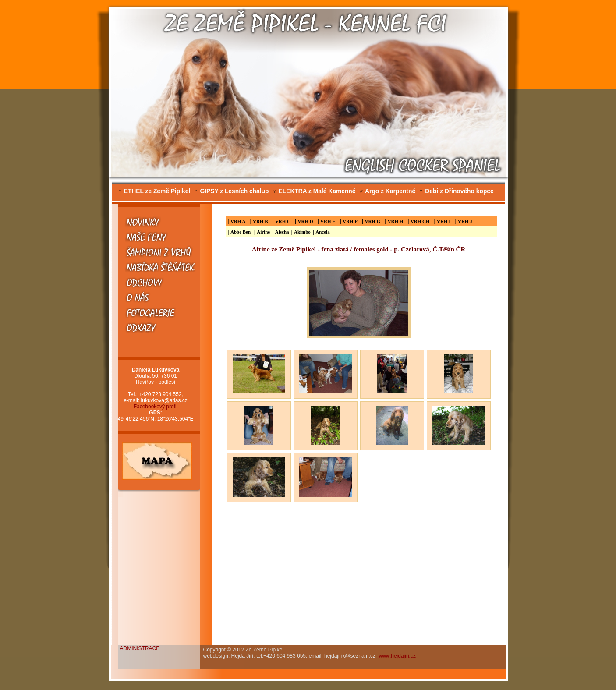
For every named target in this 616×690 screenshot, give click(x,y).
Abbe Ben (241, 232)
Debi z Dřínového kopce (456, 191)
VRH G (372, 221)
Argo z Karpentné (387, 191)
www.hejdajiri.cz (397, 656)
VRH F (350, 221)
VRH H (396, 221)
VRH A (238, 221)
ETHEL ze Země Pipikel (154, 191)
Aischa (282, 232)
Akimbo (302, 232)
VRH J (465, 221)
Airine (263, 232)
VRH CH (420, 221)
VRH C (283, 221)
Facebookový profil (156, 407)
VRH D (306, 221)
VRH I (444, 221)
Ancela (322, 232)
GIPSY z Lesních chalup (231, 191)
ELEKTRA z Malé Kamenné (314, 191)
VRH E (328, 221)
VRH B (260, 221)
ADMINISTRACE (140, 648)
